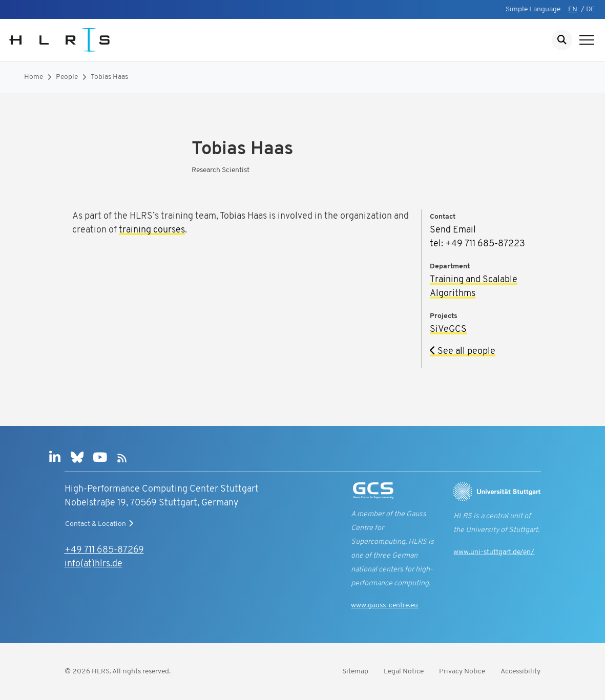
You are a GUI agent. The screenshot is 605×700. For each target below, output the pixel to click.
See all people (463, 352)
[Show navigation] (587, 40)
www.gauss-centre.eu (384, 606)
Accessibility (520, 672)
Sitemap (355, 672)
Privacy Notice (462, 672)
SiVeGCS (448, 330)
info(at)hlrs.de (93, 564)
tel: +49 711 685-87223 (477, 244)
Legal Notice (404, 672)
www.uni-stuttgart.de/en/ (494, 552)
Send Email (453, 230)
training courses (152, 230)
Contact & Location (100, 524)
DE (590, 9)
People (67, 77)
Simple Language (533, 9)
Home (34, 77)
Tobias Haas (109, 77)
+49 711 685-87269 (104, 550)
